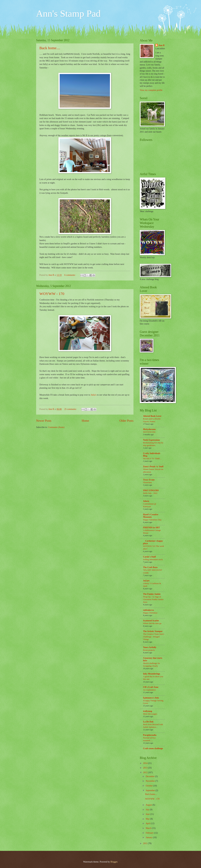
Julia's (93, 395)
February (150, 833)
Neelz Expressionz (151, 440)
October (149, 786)
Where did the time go (152, 623)
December (150, 776)
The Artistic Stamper (153, 631)
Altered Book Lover (152, 416)
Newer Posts (44, 421)
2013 (145, 768)
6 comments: (70, 275)
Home (85, 421)
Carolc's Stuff (149, 557)
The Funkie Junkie (152, 594)
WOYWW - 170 (52, 294)
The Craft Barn (150, 567)
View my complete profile (151, 90)
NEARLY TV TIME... (152, 459)
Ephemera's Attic (151, 698)
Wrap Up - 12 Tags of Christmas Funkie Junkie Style (153, 599)
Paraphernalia (150, 735)
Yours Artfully (150, 647)
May (148, 819)
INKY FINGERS (151, 490)
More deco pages (150, 714)
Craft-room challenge (153, 748)
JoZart (146, 581)
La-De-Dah (148, 722)
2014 (145, 763)
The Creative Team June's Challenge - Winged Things (154, 637)
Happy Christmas (150, 613)
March (149, 828)
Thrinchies (147, 482)
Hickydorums (149, 429)
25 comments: (71, 409)
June (148, 814)
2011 (145, 843)
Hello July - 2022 (150, 493)
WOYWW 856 (149, 432)
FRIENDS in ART (151, 528)
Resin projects (149, 650)
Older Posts (126, 421)
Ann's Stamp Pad (68, 14)
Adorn (146, 501)
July (148, 810)
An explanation (149, 690)
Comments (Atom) (56, 427)
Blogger (114, 862)
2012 (145, 772)
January (149, 837)
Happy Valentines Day (152, 520)
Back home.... (50, 48)
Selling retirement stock (153, 559)
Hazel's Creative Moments (151, 516)
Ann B (161, 45)
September (151, 790)
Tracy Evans (149, 480)
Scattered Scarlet (151, 621)
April (148, 823)
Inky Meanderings (152, 674)
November (151, 781)
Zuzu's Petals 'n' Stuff (153, 467)
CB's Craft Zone (151, 687)
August (149, 805)
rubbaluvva (148, 610)
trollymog (148, 711)
